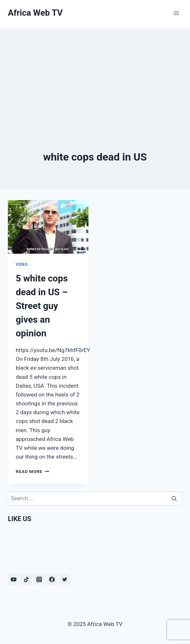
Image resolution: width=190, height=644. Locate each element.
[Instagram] (39, 579)
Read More (32, 471)
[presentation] (48, 227)
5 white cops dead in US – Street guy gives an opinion (42, 306)
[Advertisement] (95, 75)
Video (22, 264)
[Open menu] (176, 13)
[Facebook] (52, 579)
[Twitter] (65, 579)
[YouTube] (13, 579)
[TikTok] (26, 579)
